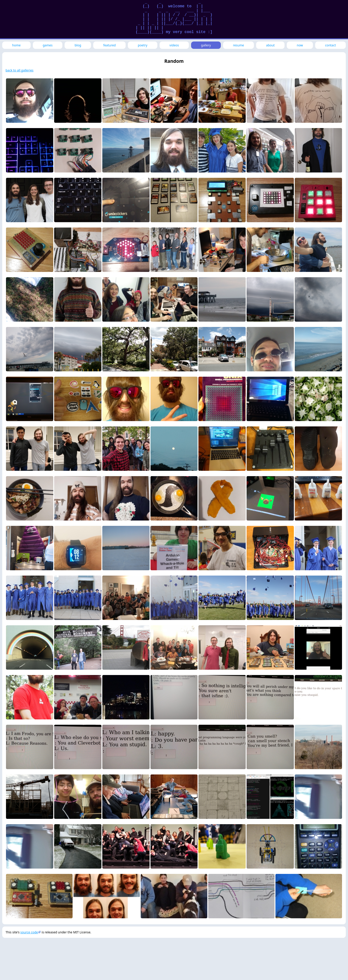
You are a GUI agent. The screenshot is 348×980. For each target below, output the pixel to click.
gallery (206, 45)
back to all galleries (20, 70)
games (48, 45)
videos (174, 45)
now (300, 45)
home (16, 45)
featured (109, 45)
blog (78, 45)
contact (331, 45)
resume (239, 45)
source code (29, 932)
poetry (143, 45)
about (270, 45)
